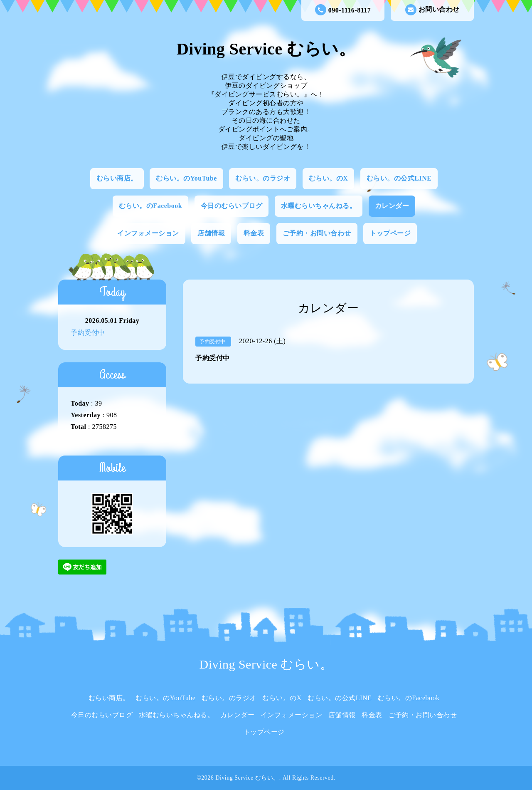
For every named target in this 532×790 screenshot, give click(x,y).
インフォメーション (148, 233)
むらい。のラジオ (263, 178)
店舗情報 (211, 233)
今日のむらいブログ (232, 206)
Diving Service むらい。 (266, 49)
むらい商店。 (117, 178)
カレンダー (392, 206)
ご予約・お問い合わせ (317, 233)
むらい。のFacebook (150, 206)
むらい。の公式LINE (399, 178)
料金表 (254, 233)
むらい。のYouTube (186, 178)
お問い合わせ (432, 10)
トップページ (390, 233)
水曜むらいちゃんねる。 (319, 206)
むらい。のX (329, 178)
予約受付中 (88, 333)
